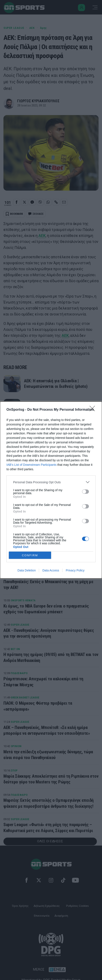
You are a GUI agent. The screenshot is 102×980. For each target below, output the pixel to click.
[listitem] (51, 482)
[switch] (85, 492)
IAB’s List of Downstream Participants (31, 465)
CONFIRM (30, 555)
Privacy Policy (75, 570)
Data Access (51, 570)
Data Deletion (27, 570)
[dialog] (51, 490)
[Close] (94, 410)
